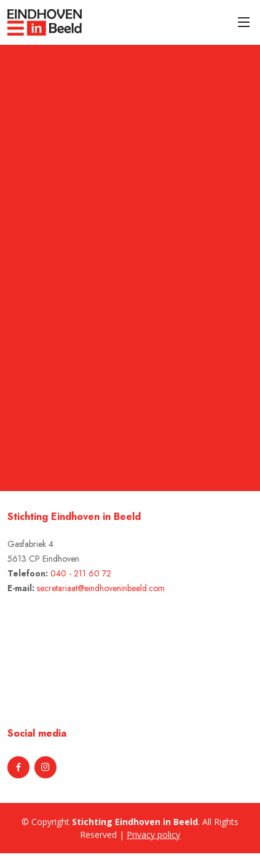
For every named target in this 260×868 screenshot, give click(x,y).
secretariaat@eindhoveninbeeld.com (101, 588)
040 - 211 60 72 (81, 573)
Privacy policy (153, 835)
